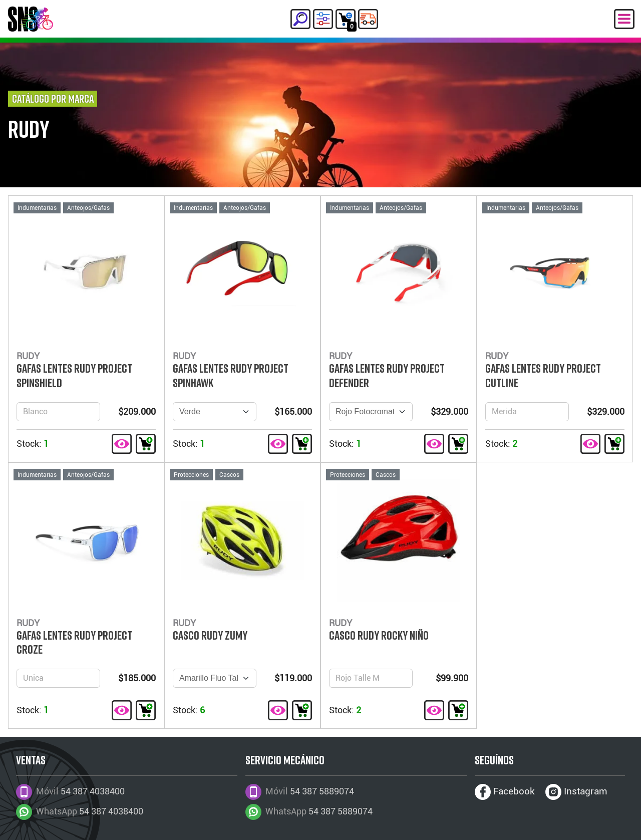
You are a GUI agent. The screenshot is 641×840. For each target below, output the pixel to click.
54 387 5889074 (341, 811)
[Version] (215, 412)
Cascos (229, 475)
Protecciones (191, 475)
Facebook (505, 792)
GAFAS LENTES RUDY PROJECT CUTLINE (543, 375)
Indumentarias (37, 208)
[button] (300, 19)
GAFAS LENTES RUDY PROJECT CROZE (74, 642)
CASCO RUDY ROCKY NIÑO (379, 635)
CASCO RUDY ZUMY (210, 635)
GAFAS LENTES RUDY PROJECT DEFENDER (387, 375)
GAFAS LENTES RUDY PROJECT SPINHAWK (231, 375)
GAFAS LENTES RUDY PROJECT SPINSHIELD (74, 375)
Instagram (576, 792)
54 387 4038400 (111, 811)
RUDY (29, 129)
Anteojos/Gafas (88, 208)
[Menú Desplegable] (624, 19)
